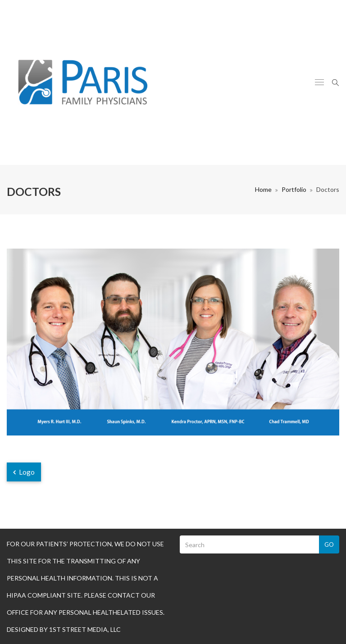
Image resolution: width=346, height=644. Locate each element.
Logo (24, 472)
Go (329, 544)
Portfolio (294, 189)
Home (263, 189)
